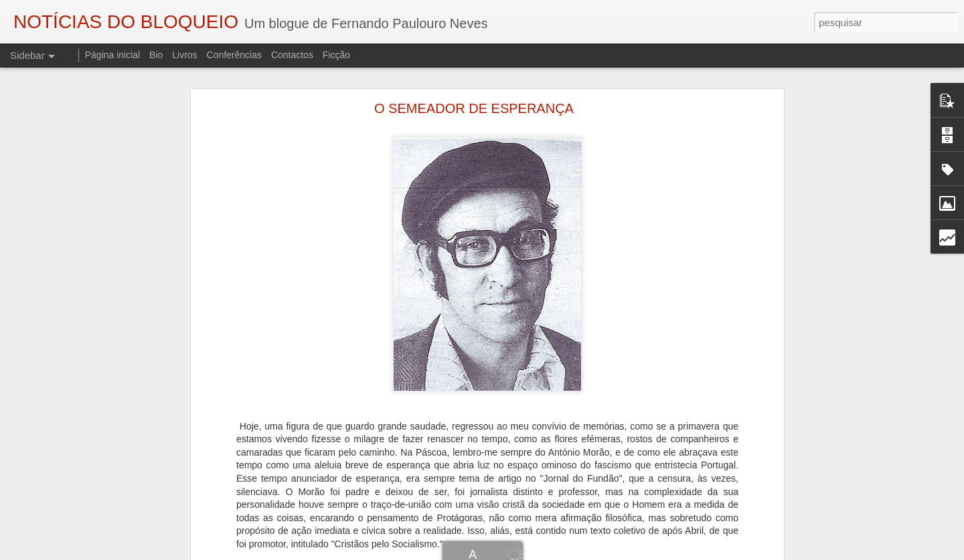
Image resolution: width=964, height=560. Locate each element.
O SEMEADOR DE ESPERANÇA (474, 108)
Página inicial (113, 55)
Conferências (234, 55)
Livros (184, 55)
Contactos (292, 55)
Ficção (336, 55)
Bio (156, 55)
